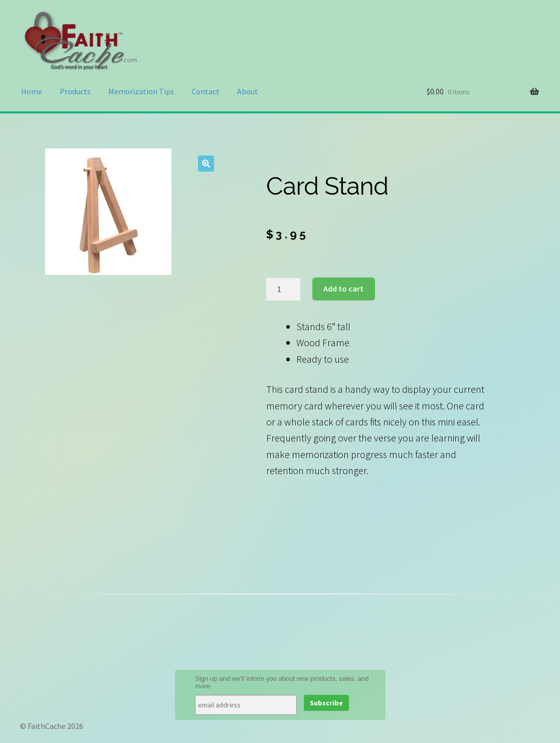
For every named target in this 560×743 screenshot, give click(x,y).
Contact (206, 91)
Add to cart (343, 288)
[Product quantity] (283, 289)
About (248, 91)
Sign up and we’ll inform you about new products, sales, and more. (282, 682)
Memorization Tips (141, 91)
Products (75, 91)
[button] (206, 164)
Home (32, 91)
